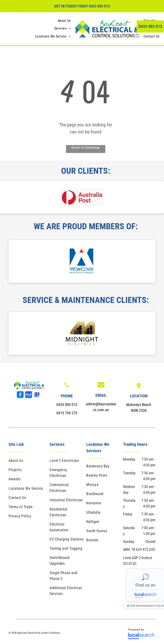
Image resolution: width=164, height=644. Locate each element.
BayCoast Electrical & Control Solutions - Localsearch (145, 585)
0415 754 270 (67, 413)
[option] (82, 197)
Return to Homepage (86, 148)
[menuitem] (64, 21)
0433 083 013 (99, 6)
